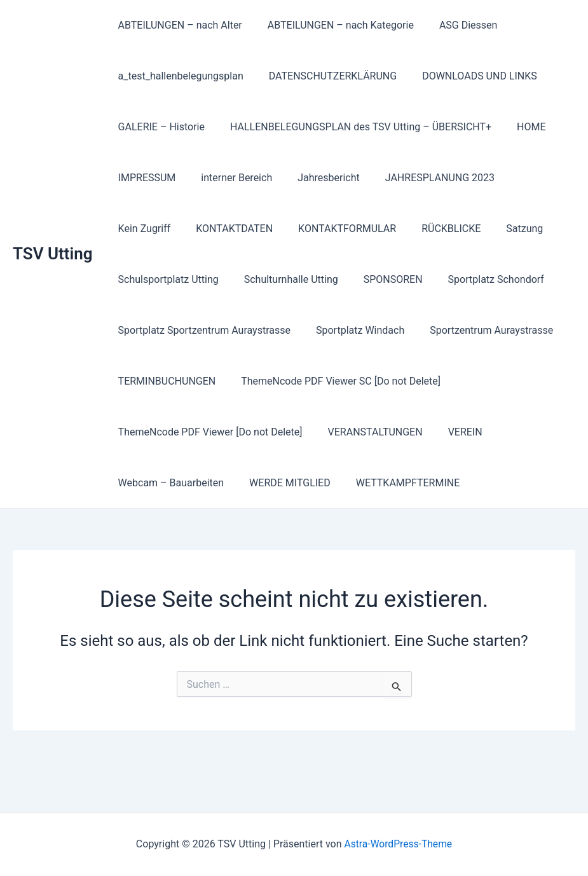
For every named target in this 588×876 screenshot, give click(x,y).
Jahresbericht (316, 178)
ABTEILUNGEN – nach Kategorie (333, 25)
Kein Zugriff (523, 178)
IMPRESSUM (145, 178)
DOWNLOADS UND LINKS (467, 76)
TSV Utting (53, 254)
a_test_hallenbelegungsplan (178, 76)
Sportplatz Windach (352, 330)
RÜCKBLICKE (360, 229)
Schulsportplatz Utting (166, 279)
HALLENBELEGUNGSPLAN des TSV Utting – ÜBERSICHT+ (353, 127)
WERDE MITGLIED (282, 483)
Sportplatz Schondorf (478, 279)
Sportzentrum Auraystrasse (479, 330)
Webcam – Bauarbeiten (169, 483)
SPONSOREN (380, 279)
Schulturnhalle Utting (284, 279)
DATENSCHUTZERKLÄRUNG (325, 76)
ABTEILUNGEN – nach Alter (178, 25)
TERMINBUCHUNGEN (165, 381)
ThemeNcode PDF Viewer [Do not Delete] (208, 432)
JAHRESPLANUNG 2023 (422, 178)
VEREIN (453, 432)
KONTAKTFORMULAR (261, 229)
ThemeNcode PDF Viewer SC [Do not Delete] (333, 381)
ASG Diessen (456, 25)
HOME (518, 127)
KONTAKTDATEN (154, 229)
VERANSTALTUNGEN (368, 432)
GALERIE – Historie (159, 127)
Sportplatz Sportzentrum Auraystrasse (202, 330)
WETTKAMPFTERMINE (395, 483)
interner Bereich (229, 178)
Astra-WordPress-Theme (398, 844)
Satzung (429, 229)
